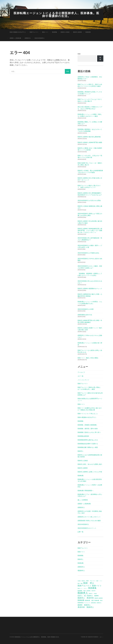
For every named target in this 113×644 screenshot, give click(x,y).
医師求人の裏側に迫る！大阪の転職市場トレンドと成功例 (90, 149)
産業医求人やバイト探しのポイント (89, 517)
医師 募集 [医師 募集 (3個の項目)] (80, 583)
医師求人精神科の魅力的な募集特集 (89, 137)
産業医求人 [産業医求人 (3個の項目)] (99, 603)
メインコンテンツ (83, 380)
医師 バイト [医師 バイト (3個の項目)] (99, 581)
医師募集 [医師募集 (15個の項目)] (92, 588)
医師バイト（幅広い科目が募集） (88, 358)
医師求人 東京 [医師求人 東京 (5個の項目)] (82, 596)
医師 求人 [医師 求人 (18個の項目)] (89, 583)
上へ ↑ (102, 637)
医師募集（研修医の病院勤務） (88, 425)
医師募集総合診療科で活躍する (88, 443)
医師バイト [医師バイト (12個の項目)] (97, 586)
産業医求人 (28, 38)
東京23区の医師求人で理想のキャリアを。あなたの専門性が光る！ (90, 108)
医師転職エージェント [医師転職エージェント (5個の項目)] (84, 603)
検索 (79, 54)
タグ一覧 (80, 376)
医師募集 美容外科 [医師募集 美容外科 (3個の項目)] (91, 591)
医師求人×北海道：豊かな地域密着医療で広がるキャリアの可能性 (90, 171)
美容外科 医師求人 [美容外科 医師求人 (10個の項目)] (86, 607)
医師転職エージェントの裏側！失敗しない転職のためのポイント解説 (90, 115)
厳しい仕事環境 (83, 500)
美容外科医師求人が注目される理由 (89, 200)
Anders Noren (93, 637)
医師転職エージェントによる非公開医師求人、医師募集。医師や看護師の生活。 (57, 15)
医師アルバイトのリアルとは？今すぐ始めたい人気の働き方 (90, 100)
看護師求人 (81, 570)
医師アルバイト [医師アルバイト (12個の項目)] (84, 586)
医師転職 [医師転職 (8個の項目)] (81, 600)
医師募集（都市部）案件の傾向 (88, 428)
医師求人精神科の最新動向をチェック (90, 288)
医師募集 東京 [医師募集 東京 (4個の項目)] (82, 591)
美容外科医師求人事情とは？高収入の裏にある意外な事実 (90, 214)
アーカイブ (81, 372)
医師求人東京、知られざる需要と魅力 (90, 464)
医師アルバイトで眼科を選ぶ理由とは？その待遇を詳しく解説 (89, 388)
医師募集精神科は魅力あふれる (88, 440)
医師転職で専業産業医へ (86, 490)
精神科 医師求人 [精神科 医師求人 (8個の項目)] (84, 605)
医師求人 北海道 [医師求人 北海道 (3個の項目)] (93, 593)
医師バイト (45, 32)
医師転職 (88, 32)
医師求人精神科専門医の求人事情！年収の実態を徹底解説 (90, 321)
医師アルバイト (34, 32)
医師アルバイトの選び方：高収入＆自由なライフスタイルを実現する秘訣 (90, 85)
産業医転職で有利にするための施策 (89, 520)
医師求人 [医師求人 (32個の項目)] (83, 593)
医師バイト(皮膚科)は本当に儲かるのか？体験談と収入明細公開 (90, 409)
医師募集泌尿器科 (83, 436)
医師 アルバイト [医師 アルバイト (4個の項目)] (91, 581)
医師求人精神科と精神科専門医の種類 (90, 142)
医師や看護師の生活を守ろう (18, 32)
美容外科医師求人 (40, 38)
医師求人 (80, 451)
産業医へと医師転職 (15, 38)
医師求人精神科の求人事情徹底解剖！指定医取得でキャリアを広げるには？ (90, 194)
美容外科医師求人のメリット (87, 528)
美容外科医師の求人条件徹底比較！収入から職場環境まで (90, 239)
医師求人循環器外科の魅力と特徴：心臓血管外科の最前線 (90, 295)
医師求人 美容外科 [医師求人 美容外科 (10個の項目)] (86, 598)
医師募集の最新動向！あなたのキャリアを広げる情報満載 (90, 130)
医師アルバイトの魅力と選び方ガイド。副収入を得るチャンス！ (89, 186)
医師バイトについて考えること (88, 413)
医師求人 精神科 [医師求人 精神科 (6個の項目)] (93, 596)
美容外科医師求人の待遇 (86, 309)
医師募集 (55, 32)
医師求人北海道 (65, 32)
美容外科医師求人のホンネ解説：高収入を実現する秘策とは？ (90, 267)
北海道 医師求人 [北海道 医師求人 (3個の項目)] (82, 581)
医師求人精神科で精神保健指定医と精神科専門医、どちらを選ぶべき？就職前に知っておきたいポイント (90, 230)
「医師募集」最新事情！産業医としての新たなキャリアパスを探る (90, 274)
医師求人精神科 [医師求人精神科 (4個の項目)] (99, 598)
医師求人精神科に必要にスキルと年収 (90, 472)
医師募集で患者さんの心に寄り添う (89, 432)
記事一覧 (80, 532)
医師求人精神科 (78, 32)
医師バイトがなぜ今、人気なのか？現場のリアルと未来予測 (90, 156)
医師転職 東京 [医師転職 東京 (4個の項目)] (98, 600)
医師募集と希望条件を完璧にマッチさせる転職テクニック (90, 93)
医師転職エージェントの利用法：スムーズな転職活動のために (90, 302)
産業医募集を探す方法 (85, 315)
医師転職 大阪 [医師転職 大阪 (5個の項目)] (89, 600)
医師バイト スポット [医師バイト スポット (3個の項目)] (83, 588)
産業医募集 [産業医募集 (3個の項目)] (93, 603)
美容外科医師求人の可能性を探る (88, 253)
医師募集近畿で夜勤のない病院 (88, 447)
